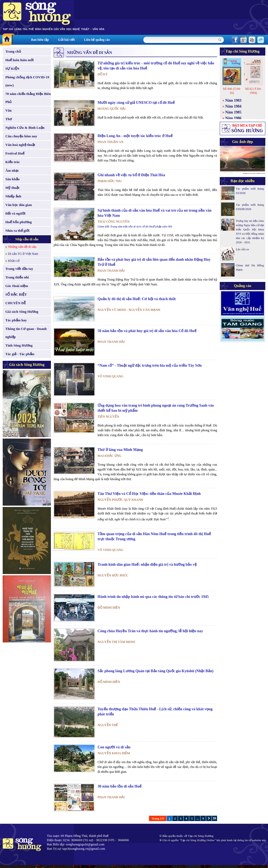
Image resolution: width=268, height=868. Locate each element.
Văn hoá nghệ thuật (20, 145)
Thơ (9, 119)
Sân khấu (12, 179)
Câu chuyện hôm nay (21, 136)
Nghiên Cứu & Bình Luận (25, 128)
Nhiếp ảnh (13, 196)
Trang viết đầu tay (19, 269)
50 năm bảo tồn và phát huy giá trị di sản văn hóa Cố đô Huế (147, 331)
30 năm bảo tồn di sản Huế (120, 786)
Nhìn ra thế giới (17, 231)
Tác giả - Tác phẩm (20, 354)
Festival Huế (15, 153)
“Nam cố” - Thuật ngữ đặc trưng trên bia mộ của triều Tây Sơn (150, 365)
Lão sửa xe (242, 249)
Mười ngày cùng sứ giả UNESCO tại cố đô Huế (136, 103)
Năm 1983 (233, 100)
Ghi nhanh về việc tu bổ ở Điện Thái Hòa (131, 175)
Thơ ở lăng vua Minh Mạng (120, 450)
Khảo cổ (14, 261)
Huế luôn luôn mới (20, 60)
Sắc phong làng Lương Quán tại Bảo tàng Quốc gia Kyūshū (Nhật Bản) (155, 671)
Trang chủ (13, 51)
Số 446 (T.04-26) (232, 91)
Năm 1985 (233, 112)
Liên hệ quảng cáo (97, 40)
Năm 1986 (233, 118)
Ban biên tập (40, 40)
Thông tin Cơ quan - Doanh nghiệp (26, 333)
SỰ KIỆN (12, 69)
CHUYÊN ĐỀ (16, 303)
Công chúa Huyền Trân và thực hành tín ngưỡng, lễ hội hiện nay (150, 631)
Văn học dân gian (19, 205)
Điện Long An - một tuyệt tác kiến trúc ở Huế (135, 136)
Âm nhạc (12, 170)
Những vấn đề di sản (22, 247)
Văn (8, 110)
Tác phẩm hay (16, 320)
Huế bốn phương (19, 222)
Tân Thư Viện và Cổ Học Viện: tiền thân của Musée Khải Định (149, 494)
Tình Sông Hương (19, 345)
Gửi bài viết (66, 40)
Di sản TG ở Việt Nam (23, 254)
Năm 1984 (233, 106)
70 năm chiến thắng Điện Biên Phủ (28, 98)
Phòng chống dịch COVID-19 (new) (27, 81)
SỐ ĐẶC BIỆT (16, 294)
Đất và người (15, 213)
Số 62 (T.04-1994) (253, 91)
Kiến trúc (13, 162)
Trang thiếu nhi (17, 277)
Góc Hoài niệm (17, 286)
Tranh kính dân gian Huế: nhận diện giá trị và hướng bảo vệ (147, 564)
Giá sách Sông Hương (22, 312)
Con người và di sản (114, 747)
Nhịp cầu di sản (27, 239)
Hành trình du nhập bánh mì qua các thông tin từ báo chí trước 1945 (153, 597)
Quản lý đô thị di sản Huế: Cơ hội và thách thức (137, 299)
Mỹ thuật (12, 188)
